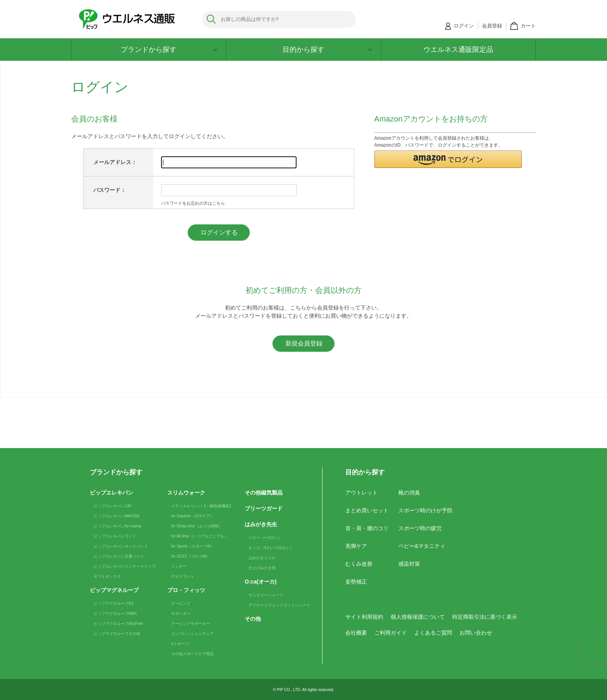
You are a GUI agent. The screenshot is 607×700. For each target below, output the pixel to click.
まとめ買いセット (367, 510)
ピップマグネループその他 (117, 634)
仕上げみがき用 (262, 568)
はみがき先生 (261, 524)
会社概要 (356, 633)
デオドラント (183, 576)
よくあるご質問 (433, 633)
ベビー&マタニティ (422, 546)
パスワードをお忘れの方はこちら (193, 203)
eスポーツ (180, 644)
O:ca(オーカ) (261, 582)
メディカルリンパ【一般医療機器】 (202, 506)
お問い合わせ (476, 633)
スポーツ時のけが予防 (425, 510)
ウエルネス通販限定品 (458, 50)
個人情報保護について (418, 617)
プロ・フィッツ (186, 590)
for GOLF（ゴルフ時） (191, 556)
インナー (179, 566)
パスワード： (110, 190)
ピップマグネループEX (114, 603)
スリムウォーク (186, 493)
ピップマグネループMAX (115, 614)
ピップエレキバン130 (112, 506)
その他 (253, 619)
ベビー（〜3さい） (265, 538)
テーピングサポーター (190, 624)
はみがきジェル (262, 558)
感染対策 (409, 564)
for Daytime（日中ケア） (193, 516)
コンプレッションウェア (192, 634)
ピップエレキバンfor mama (117, 526)
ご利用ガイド (391, 633)
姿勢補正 (356, 582)
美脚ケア (356, 546)
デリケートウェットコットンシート (279, 605)
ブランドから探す (169, 50)
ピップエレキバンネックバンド (121, 546)
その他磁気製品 (264, 493)
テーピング (181, 603)
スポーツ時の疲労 (420, 528)
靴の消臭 (409, 493)
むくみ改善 (359, 564)
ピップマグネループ (114, 590)
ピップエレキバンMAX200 (117, 516)
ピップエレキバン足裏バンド (119, 556)
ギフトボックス (107, 576)
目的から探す (328, 50)
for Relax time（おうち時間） (197, 526)
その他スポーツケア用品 (192, 654)
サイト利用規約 (364, 617)
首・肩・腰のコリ (367, 528)
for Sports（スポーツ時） (193, 546)
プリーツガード (264, 508)
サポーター (181, 614)
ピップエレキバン (111, 493)
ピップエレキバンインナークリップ (125, 566)
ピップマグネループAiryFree (118, 624)
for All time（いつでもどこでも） (200, 536)
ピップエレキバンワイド (115, 536)
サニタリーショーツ (266, 595)
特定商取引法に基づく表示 (485, 617)
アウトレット (362, 493)
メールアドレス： (115, 162)
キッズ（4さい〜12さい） (271, 548)
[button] (448, 159)
